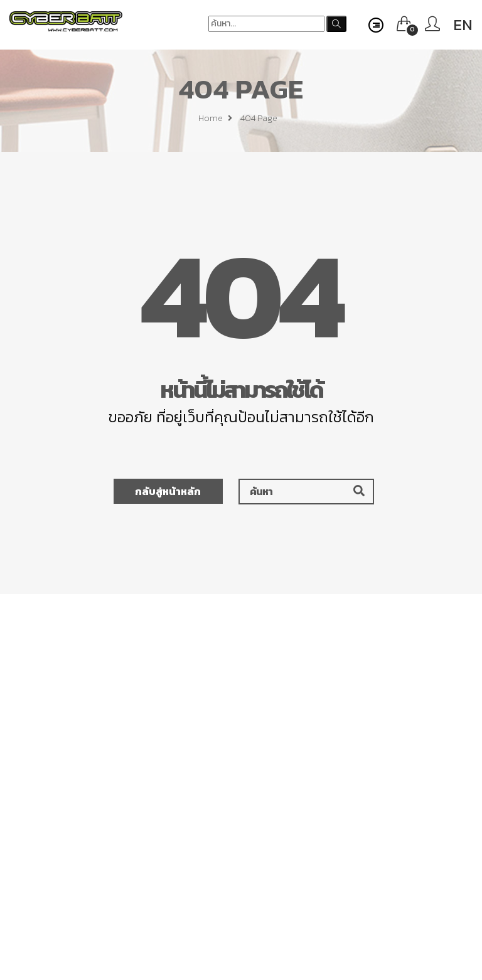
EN (463, 25)
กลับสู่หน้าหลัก (168, 491)
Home (215, 120)
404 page (259, 120)
